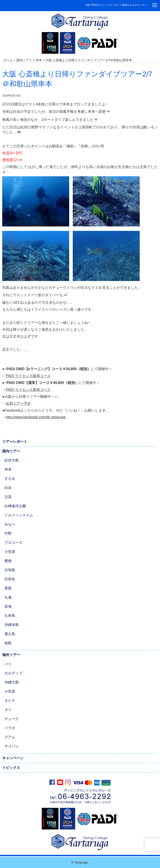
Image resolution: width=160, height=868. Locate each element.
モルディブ (13, 673)
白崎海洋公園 (15, 506)
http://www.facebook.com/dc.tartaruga (36, 417)
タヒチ (10, 701)
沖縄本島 (12, 625)
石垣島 (10, 570)
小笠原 (10, 552)
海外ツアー (11, 655)
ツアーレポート (15, 442)
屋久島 (10, 634)
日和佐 (10, 579)
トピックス (11, 768)
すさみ (10, 479)
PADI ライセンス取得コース (28, 376)
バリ (8, 664)
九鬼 (8, 597)
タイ (8, 710)
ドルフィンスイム (19, 515)
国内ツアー (11, 451)
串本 (8, 469)
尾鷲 (8, 588)
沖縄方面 (12, 682)
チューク (12, 719)
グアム (10, 737)
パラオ (10, 728)
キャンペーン (13, 758)
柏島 (8, 643)
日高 (8, 497)
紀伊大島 (12, 460)
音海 (8, 606)
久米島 (10, 616)
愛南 (8, 561)
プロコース (13, 543)
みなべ (10, 524)
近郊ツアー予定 (18, 403)
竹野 (8, 533)
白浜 (8, 488)
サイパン (12, 746)
